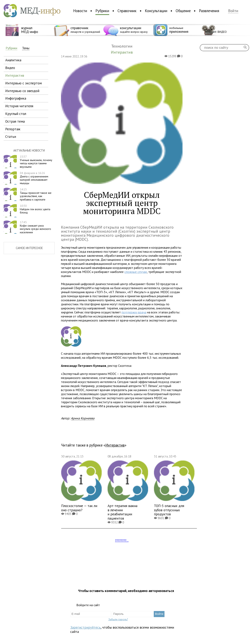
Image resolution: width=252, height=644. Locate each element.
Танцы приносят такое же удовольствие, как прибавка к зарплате (36, 194)
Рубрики (102, 11)
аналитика (13, 60)
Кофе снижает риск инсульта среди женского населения (35, 227)
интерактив (15, 75)
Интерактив (115, 445)
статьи (11, 136)
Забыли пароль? (118, 619)
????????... (122, 540)
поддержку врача (134, 312)
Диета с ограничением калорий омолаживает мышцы (34, 178)
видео (10, 68)
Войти (233, 11)
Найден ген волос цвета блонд (35, 209)
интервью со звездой (22, 91)
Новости (80, 11)
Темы (26, 48)
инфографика (16, 98)
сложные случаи (136, 272)
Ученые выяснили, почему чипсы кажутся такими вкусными (36, 162)
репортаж (13, 129)
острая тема (15, 121)
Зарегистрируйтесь (85, 627)
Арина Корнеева (83, 418)
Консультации (156, 11)
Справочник (127, 11)
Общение (183, 11)
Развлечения (209, 11)
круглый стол (16, 114)
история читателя (19, 106)
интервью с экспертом (23, 83)
